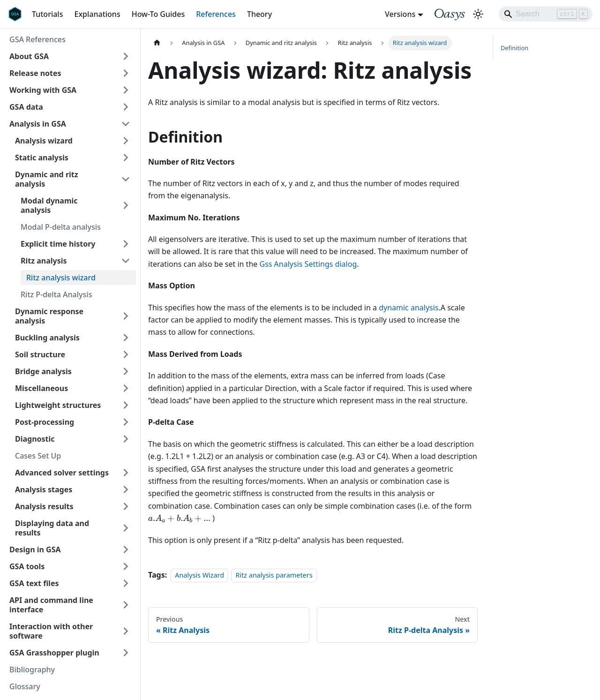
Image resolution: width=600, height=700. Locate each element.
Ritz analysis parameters (274, 575)
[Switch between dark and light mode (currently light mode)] (478, 14)
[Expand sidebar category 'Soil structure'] (126, 354)
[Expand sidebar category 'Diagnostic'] (126, 439)
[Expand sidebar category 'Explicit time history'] (126, 244)
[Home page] (157, 43)
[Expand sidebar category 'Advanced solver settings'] (126, 473)
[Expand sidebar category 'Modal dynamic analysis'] (126, 205)
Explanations (97, 14)
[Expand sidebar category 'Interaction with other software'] (126, 631)
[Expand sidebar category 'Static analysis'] (126, 158)
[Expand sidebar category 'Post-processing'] (126, 422)
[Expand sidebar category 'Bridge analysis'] (126, 371)
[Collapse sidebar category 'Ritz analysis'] (126, 261)
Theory (259, 14)
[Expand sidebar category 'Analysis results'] (126, 506)
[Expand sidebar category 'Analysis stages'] (126, 489)
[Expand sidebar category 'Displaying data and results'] (126, 528)
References (216, 14)
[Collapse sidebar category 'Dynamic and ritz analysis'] (126, 179)
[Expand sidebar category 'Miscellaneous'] (126, 388)
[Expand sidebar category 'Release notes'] (126, 73)
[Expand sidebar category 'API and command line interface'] (126, 605)
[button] (70, 56)
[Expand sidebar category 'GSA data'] (126, 107)
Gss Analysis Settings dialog (308, 264)
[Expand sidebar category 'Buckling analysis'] (126, 338)
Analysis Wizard (199, 575)
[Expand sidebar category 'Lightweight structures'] (126, 405)
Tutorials (47, 14)
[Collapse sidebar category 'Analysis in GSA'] (126, 124)
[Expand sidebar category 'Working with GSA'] (126, 90)
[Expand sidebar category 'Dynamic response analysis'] (126, 316)
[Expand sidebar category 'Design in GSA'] (126, 549)
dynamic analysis (409, 308)
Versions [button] (400, 14)
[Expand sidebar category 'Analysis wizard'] (126, 141)
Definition (514, 48)
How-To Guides (158, 14)
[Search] (546, 14)
